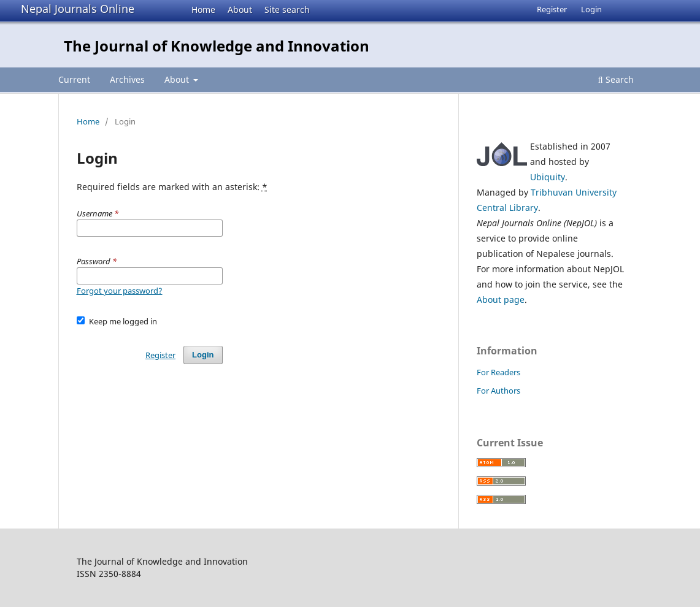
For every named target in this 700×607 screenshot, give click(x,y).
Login (591, 9)
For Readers (498, 372)
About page (501, 300)
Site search (287, 10)
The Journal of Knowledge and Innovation (217, 46)
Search (616, 79)
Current (74, 79)
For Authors (498, 391)
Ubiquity (548, 177)
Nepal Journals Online (78, 9)
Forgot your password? (120, 291)
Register (552, 9)
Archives (127, 79)
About (240, 10)
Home (203, 10)
